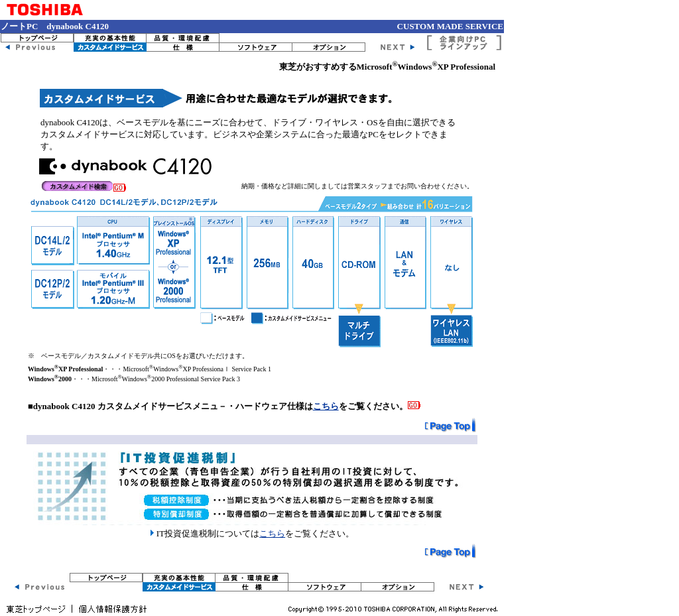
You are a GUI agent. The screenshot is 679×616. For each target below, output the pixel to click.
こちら (326, 406)
